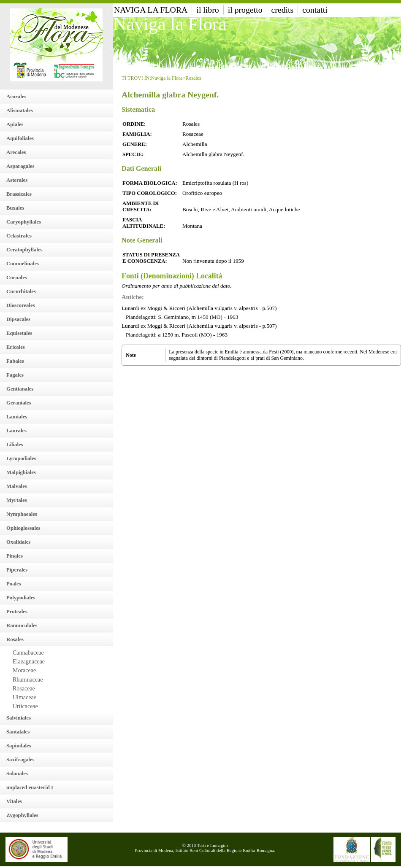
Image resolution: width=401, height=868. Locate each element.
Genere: (135, 144)
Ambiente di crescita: (141, 206)
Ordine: (134, 124)
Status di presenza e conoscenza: (151, 258)
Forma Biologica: (150, 183)
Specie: (133, 154)
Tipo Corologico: (150, 193)
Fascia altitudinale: (144, 223)
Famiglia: (137, 134)
